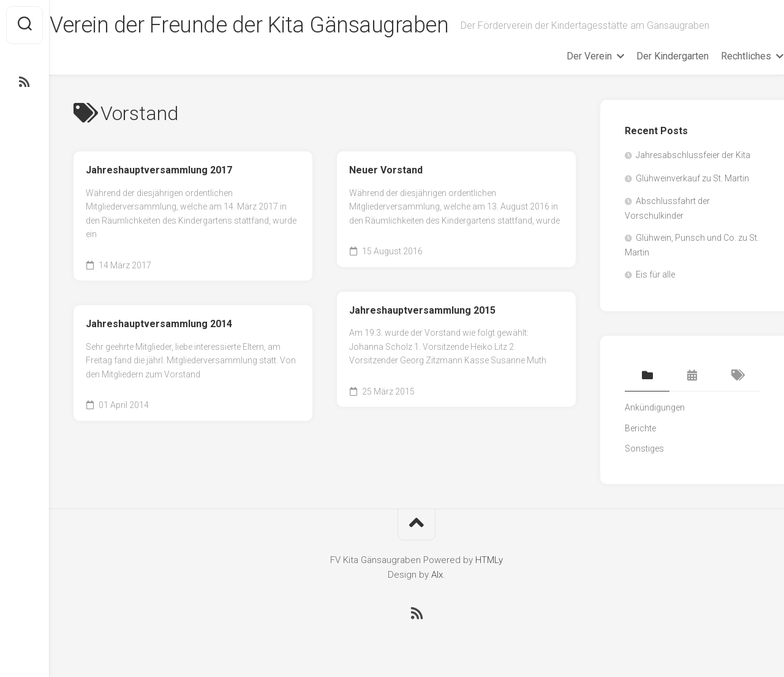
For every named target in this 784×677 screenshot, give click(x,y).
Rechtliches (722, 56)
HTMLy (489, 560)
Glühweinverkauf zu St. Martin (692, 178)
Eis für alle (655, 274)
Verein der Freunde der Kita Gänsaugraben (273, 25)
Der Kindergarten (649, 56)
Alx (437, 575)
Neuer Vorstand (386, 170)
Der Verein (565, 56)
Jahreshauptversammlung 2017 (159, 170)
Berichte (640, 428)
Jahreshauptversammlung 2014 (159, 324)
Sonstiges (644, 448)
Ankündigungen (655, 407)
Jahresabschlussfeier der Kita (693, 155)
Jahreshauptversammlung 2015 (422, 310)
